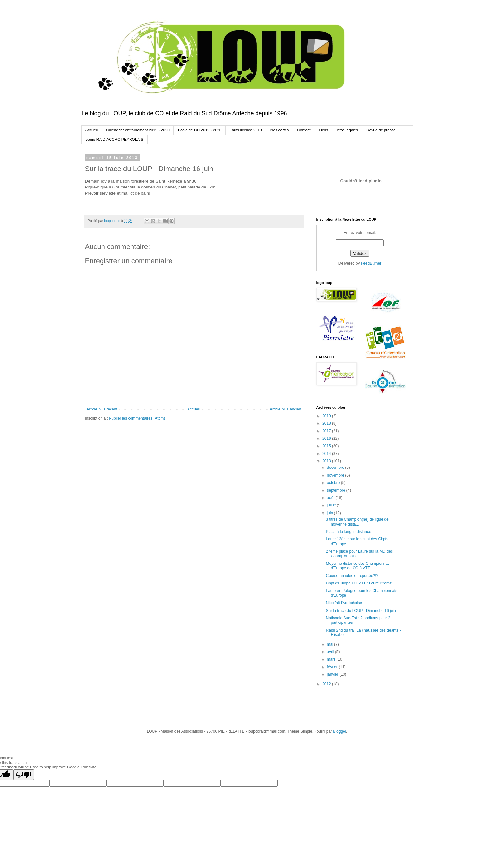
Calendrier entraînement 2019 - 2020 (138, 130)
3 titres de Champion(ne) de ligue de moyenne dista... (357, 522)
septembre (336, 490)
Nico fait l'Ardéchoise (344, 603)
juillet (332, 505)
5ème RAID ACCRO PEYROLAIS (115, 140)
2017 (327, 431)
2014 (327, 454)
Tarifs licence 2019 (246, 130)
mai (330, 644)
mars (332, 659)
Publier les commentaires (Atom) (137, 418)
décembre (336, 468)
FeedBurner (371, 263)
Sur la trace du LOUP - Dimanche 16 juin (361, 611)
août (331, 498)
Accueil (92, 130)
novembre (336, 475)
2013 (327, 461)
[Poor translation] (24, 775)
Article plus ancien (285, 409)
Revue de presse (381, 130)
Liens (324, 130)
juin (330, 513)
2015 (327, 446)
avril (331, 652)
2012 (327, 684)
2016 (327, 439)
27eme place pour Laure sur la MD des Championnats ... (359, 554)
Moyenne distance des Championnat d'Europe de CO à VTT (357, 566)
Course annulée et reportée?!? (352, 576)
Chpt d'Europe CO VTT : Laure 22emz (359, 583)
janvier (333, 674)
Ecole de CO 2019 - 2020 (200, 130)
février (333, 667)
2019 (327, 416)
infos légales (347, 130)
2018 (327, 423)
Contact (304, 130)
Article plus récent (102, 409)
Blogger (339, 731)
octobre (334, 483)
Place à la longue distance (348, 532)
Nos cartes (280, 130)
